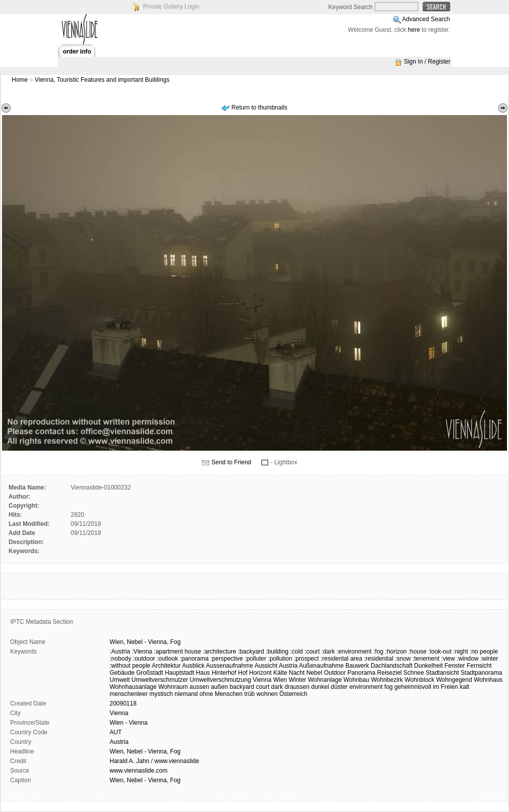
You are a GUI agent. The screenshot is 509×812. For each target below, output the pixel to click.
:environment (354, 652)
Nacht (297, 673)
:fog (378, 652)
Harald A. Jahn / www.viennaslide (154, 761)
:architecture (220, 652)
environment (366, 687)
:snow (403, 659)
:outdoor (144, 659)
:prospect (306, 659)
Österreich (293, 694)
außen (219, 687)
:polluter (256, 659)
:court (312, 652)
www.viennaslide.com (139, 771)
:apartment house (177, 652)
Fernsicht (479, 666)
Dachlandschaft (392, 666)
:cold (296, 652)
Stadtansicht (442, 673)
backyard (242, 687)
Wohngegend (454, 680)
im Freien (445, 687)
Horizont (260, 673)
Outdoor (335, 673)
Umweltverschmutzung (220, 680)
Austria (288, 666)
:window (467, 659)
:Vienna (142, 652)
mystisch (161, 694)
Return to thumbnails (259, 107)
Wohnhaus (488, 680)
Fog (175, 642)
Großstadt (150, 673)
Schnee (414, 673)
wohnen (267, 694)
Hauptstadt (179, 673)
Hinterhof (224, 673)
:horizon (396, 652)
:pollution (280, 659)
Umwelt (120, 680)
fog (389, 687)
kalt (465, 687)
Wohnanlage (325, 680)
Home (20, 80)
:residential (379, 659)
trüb (250, 694)
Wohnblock (419, 680)
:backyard (251, 652)
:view (448, 659)
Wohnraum (173, 687)
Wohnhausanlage (133, 687)
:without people (130, 666)
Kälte (280, 673)
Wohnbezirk (387, 680)
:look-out (440, 652)
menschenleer (129, 694)
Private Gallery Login (171, 7)
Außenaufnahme (321, 666)
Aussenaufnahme (230, 666)
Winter (298, 680)
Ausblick (193, 666)
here (414, 30)
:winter (489, 659)
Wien (280, 680)
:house (418, 652)
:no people (484, 652)
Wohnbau (356, 680)
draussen (297, 687)
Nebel (135, 642)
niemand (186, 694)
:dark (328, 652)
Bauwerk (357, 666)
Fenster (455, 666)
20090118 (123, 703)
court (263, 687)
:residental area (342, 659)
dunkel (320, 687)
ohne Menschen (221, 694)
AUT (116, 732)
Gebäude (122, 673)
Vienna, (158, 642)
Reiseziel (390, 673)
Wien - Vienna (129, 723)
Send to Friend (232, 462)
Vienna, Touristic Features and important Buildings (102, 80)
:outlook (167, 659)
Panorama (361, 673)
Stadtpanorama (481, 673)
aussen (199, 687)
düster (339, 687)
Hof (243, 673)
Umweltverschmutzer (160, 680)
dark (277, 687)
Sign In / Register (427, 62)
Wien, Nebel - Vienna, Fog (145, 751)
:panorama (194, 659)
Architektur (166, 666)
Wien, (117, 642)
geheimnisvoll (413, 687)
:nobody (120, 659)
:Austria (120, 652)
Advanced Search (426, 19)
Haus (203, 673)
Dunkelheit (428, 666)
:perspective (227, 659)
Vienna (262, 680)
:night (460, 652)
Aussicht (266, 666)
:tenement (426, 659)
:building (277, 652)
